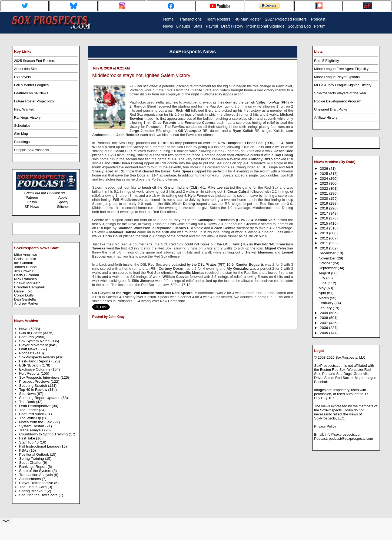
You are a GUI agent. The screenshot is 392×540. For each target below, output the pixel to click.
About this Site (25, 69)
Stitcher (63, 207)
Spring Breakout (33, 491)
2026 (324, 169)
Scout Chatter (31, 463)
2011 (324, 243)
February (326, 303)
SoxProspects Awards (38, 357)
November (328, 258)
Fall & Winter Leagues (31, 85)
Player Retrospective (37, 483)
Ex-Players (23, 77)
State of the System (36, 471)
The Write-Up (31, 418)
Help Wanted (24, 109)
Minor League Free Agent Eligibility (341, 69)
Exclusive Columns (35, 369)
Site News (28, 394)
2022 (324, 189)
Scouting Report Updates (40, 398)
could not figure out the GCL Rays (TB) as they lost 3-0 (229, 244)
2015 (324, 223)
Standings (22, 142)
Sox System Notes (35, 341)
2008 (324, 318)
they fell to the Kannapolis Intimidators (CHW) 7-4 (213, 220)
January (325, 308)
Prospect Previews (35, 381)
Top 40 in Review (34, 390)
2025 (324, 174)
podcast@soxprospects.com (351, 439)
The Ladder (29, 410)
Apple (63, 197)
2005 (324, 333)
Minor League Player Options (337, 77)
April (323, 293)
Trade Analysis (32, 430)
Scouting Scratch (34, 386)
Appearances (31, 479)
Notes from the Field (36, 422)
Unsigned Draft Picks (330, 109)
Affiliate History (326, 117)
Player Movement (34, 345)
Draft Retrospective (36, 406)
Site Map (21, 134)
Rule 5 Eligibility (327, 61)
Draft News (29, 349)
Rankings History (27, 117)
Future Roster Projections (34, 101)
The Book (28, 402)
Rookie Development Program (338, 101)
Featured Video (32, 414)
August (325, 273)
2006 (324, 328)
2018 (324, 208)
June (323, 283)
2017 (324, 213)
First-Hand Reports (35, 361)
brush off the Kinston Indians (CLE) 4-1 (173, 187)
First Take (28, 438)
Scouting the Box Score (39, 495)
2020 (324, 199)
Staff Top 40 (29, 442)
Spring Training (32, 459)
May (323, 288)
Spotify (63, 202)
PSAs (24, 450)
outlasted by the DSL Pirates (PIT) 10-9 (203, 264)
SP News (32, 207)
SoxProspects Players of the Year (340, 93)
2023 (324, 183)
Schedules (22, 126)
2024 (324, 179)
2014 (324, 228)
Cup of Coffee (31, 333)
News (24, 329)
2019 (324, 203)
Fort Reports (30, 373)
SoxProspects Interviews (40, 377)
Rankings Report (33, 467)
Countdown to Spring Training (44, 434)
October (325, 263)
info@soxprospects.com (344, 434)
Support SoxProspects (31, 150)
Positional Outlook (35, 454)
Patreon (32, 197)
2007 (324, 323)
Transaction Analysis (36, 475)
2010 (324, 248)
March (324, 298)
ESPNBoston (30, 365)
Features (27, 337)
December (328, 253)
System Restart (32, 426)
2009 (324, 313)
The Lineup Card (33, 487)
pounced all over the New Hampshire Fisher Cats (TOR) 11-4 (233, 143)
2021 (324, 193)
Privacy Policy (325, 426)
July (322, 278)
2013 (324, 233)
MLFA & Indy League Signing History (343, 85)
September (328, 268)
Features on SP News (31, 93)
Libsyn (32, 202)
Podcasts (27, 353)
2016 (324, 218)
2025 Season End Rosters (35, 61)
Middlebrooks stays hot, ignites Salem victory (141, 75)
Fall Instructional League (40, 446)
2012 (324, 238)
